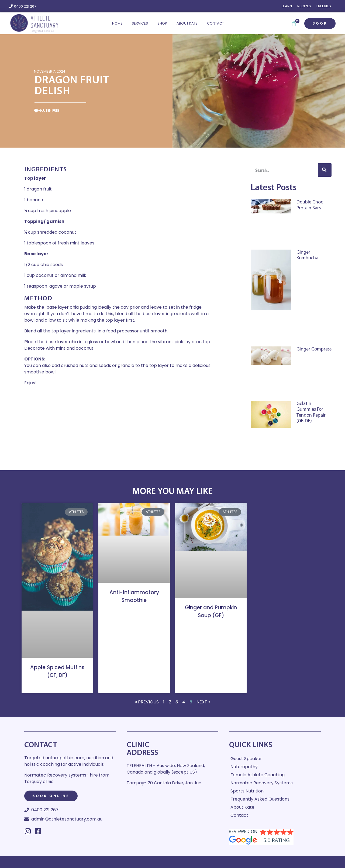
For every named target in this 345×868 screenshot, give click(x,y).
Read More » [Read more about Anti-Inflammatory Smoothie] (134, 610)
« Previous (147, 702)
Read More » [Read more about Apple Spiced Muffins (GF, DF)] (57, 685)
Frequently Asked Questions (260, 799)
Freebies (324, 6)
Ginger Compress (314, 349)
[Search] (325, 170)
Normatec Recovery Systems (262, 783)
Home (117, 23)
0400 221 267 (25, 6)
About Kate (187, 23)
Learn (287, 6)
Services (140, 23)
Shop (162, 23)
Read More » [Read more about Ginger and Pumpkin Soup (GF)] (211, 626)
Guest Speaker (246, 759)
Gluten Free (49, 110)
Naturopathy (244, 767)
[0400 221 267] (11, 6)
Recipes (304, 6)
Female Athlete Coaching (258, 775)
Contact (215, 23)
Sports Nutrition (247, 791)
